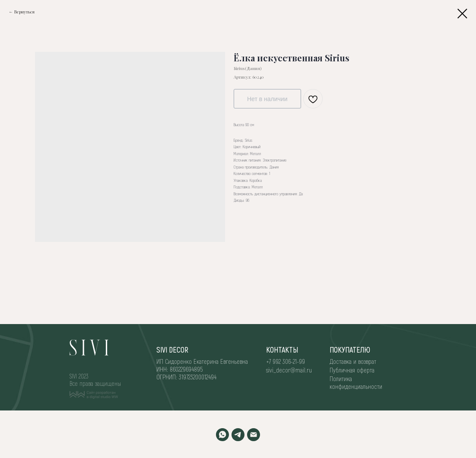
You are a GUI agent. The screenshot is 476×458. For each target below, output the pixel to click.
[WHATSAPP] (222, 435)
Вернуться (24, 12)
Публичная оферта (352, 370)
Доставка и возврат (353, 361)
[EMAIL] (254, 435)
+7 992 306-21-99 (286, 361)
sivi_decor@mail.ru (289, 370)
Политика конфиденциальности (356, 382)
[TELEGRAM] (238, 435)
